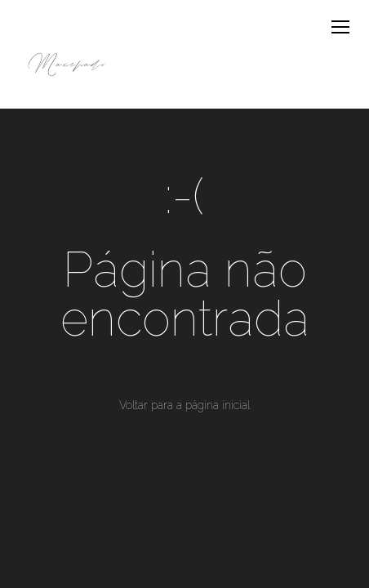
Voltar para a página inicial (184, 405)
